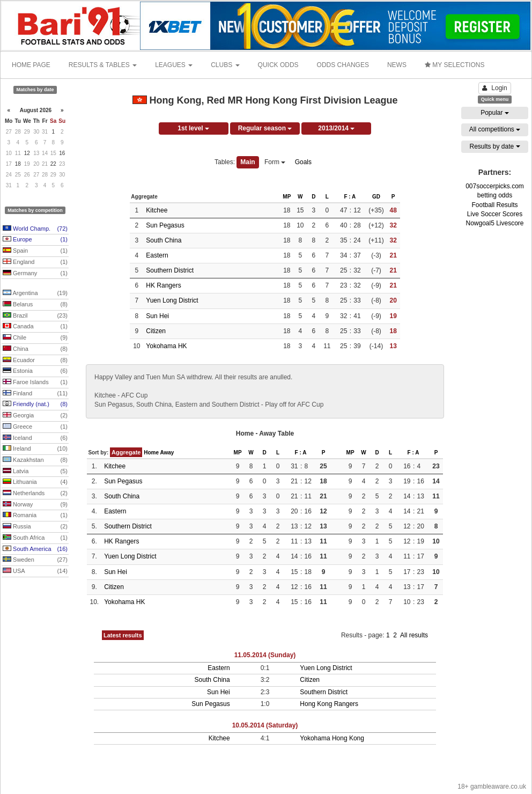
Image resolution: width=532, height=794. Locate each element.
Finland (35, 394)
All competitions (495, 129)
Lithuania (35, 482)
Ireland (35, 449)
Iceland (35, 438)
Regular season (265, 128)
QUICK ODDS (278, 65)
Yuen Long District (172, 300)
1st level (193, 128)
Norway (35, 505)
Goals (303, 162)
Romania (35, 516)
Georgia (35, 416)
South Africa (35, 538)
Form (275, 162)
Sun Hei (157, 316)
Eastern (157, 255)
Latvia (35, 472)
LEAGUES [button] (174, 65)
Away (167, 453)
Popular (495, 113)
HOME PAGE (31, 65)
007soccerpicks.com (495, 186)
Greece (35, 427)
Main (247, 162)
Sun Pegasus (165, 225)
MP (287, 197)
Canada (35, 327)
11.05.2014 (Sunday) (265, 655)
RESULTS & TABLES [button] (103, 65)
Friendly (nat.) (35, 405)
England (35, 262)
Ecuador (35, 361)
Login (494, 88)
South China (164, 240)
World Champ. (35, 229)
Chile (35, 338)
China (35, 349)
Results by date (494, 146)
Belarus (35, 305)
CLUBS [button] (225, 65)
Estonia (35, 371)
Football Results (494, 205)
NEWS (397, 65)
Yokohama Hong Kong (332, 738)
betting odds (495, 195)
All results (414, 635)
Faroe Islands (35, 383)
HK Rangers (163, 285)
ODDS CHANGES (343, 65)
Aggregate (126, 452)
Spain (35, 251)
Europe (35, 240)
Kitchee (157, 210)
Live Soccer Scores (495, 214)
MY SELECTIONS (455, 65)
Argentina (35, 293)
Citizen (156, 331)
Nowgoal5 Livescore (494, 223)
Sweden (35, 560)
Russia (35, 527)
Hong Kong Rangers (329, 704)
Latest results (123, 635)
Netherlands (35, 494)
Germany (35, 274)
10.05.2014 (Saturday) (265, 725)
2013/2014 (336, 128)
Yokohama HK (166, 346)
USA (35, 571)
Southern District (170, 270)
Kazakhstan (35, 460)
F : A (350, 197)
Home (151, 453)
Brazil (35, 316)
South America (35, 549)
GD (376, 197)
